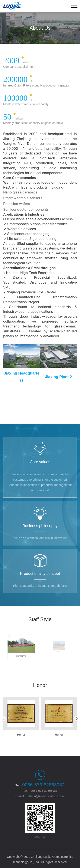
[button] (3, 719)
